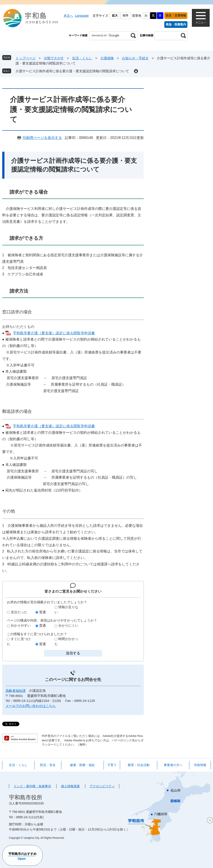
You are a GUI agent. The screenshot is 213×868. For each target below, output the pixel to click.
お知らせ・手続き (135, 58)
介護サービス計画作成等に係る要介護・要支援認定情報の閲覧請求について (72, 71)
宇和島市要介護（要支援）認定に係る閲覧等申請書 (54, 333)
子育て (112, 765)
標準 (126, 15)
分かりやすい (21, 625)
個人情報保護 (70, 786)
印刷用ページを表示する (42, 138)
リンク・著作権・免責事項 (32, 786)
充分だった (19, 612)
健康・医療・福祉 (82, 765)
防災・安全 (48, 765)
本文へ (68, 16)
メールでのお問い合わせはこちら (31, 706)
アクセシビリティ (102, 786)
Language (82, 16)
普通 (43, 612)
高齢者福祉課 (16, 691)
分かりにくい (68, 625)
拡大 (115, 15)
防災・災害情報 (176, 15)
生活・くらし (82, 58)
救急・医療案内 (176, 24)
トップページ (26, 58)
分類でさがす (54, 58)
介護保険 (107, 58)
